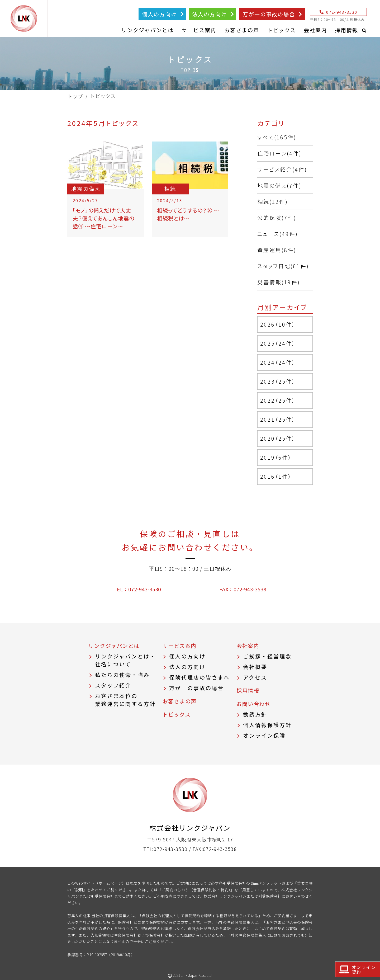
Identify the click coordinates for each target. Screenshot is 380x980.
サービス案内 (199, 30)
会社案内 (315, 30)
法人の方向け (210, 14)
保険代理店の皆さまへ (199, 677)
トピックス (281, 30)
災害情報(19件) (279, 282)
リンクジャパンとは (148, 30)
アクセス (255, 677)
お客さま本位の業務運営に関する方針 (125, 700)
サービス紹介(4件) (282, 169)
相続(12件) (273, 202)
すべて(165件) (277, 137)
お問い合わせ (253, 704)
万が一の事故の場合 (269, 14)
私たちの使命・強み (122, 675)
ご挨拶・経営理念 (267, 656)
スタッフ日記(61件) (283, 266)
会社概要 (255, 667)
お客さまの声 (242, 30)
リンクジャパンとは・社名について (125, 660)
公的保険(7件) (277, 218)
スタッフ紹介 (113, 685)
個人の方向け (159, 14)
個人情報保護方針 (267, 725)
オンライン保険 (264, 735)
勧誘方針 (255, 714)
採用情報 (346, 30)
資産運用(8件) (277, 250)
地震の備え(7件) (279, 185)
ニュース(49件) (278, 234)
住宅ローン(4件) (279, 153)
